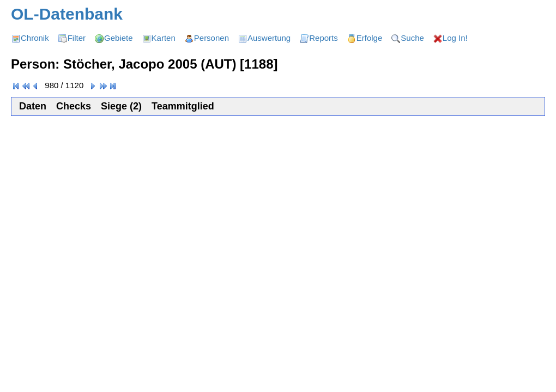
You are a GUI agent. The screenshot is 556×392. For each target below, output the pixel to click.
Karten (164, 38)
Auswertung (269, 38)
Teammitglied (183, 106)
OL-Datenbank (67, 14)
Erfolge (370, 38)
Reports (324, 38)
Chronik (35, 38)
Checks (74, 106)
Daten (33, 106)
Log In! (455, 38)
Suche (412, 38)
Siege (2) (121, 106)
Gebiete (119, 38)
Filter (77, 38)
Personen (211, 38)
